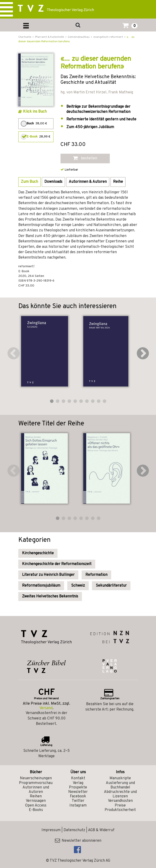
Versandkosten (120, 801)
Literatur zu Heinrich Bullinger (48, 575)
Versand (46, 708)
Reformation (96, 575)
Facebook (78, 796)
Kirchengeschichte (38, 553)
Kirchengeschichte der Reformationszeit (57, 564)
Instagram (78, 806)
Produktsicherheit (120, 810)
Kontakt (78, 778)
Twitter (78, 801)
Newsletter (78, 792)
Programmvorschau (36, 783)
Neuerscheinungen (36, 778)
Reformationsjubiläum (41, 586)
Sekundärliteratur (111, 586)
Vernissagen (36, 801)
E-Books (36, 810)
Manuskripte (120, 778)
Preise (120, 806)
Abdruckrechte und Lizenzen (120, 794)
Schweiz (78, 586)
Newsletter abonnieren (78, 841)
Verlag (78, 783)
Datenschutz (74, 830)
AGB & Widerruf (101, 830)
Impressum (51, 830)
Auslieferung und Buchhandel (120, 785)
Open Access (36, 806)
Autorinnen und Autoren (36, 790)
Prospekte (78, 788)
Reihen (36, 796)
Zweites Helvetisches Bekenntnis (50, 597)
